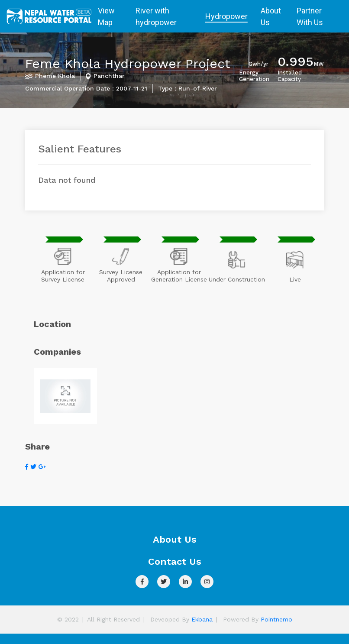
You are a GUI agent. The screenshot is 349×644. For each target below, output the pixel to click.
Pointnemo (276, 619)
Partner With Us (310, 16)
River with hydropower (156, 16)
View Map (106, 16)
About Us (271, 16)
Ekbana (202, 619)
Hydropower (226, 16)
